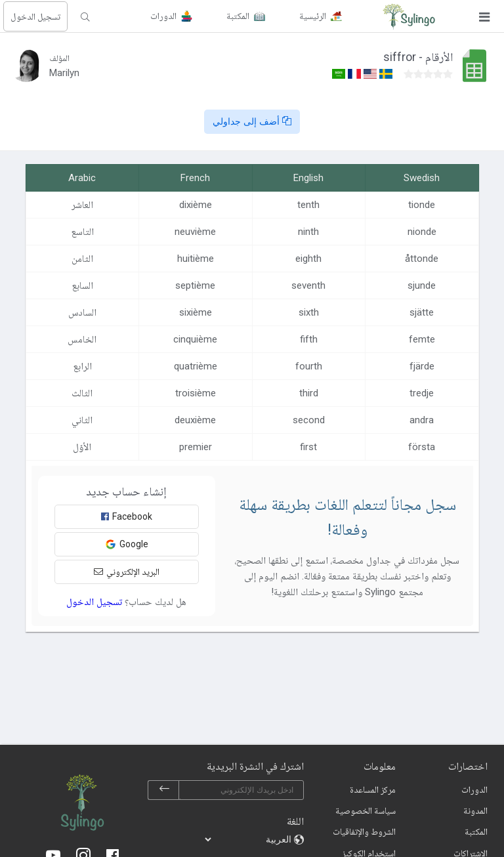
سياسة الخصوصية (366, 810)
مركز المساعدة (373, 789)
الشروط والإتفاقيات (364, 831)
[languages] (249, 839)
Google (127, 544)
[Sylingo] (409, 16)
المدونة (475, 810)
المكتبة (476, 831)
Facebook (127, 516)
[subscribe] (164, 790)
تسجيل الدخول (35, 16)
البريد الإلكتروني (127, 572)
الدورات (474, 789)
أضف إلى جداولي (252, 121)
